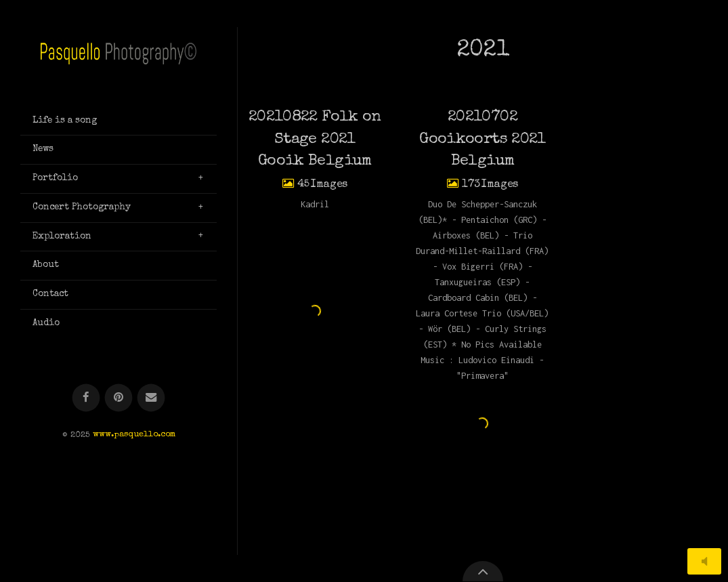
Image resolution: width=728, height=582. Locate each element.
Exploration (62, 236)
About (46, 265)
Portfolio (55, 178)
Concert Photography (82, 207)
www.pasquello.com (134, 435)
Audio (46, 323)
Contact (50, 294)
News (43, 149)
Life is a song (65, 121)
